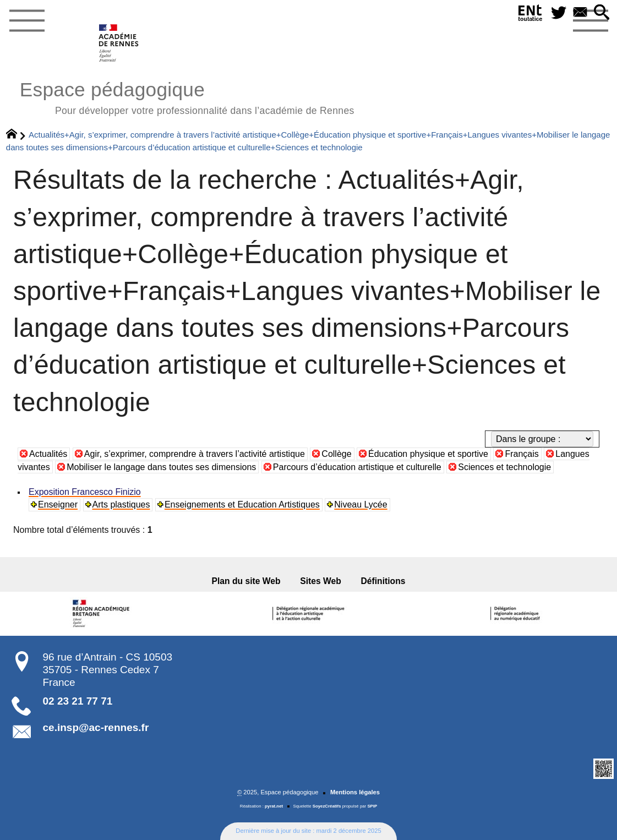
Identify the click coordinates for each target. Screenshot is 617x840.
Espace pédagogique (187, 97)
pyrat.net (274, 806)
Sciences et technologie (504, 467)
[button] (602, 13)
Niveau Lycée (361, 504)
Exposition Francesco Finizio (85, 492)
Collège (336, 454)
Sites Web (321, 581)
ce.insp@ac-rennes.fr (96, 727)
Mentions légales (355, 792)
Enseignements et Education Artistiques (242, 504)
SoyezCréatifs (327, 806)
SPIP (372, 806)
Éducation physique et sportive (428, 454)
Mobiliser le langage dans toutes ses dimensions (161, 467)
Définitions (383, 581)
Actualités (48, 454)
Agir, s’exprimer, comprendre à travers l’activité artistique (195, 454)
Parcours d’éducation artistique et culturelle (357, 467)
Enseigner (58, 504)
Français (522, 454)
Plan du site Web (246, 581)
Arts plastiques (121, 504)
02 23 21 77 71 (78, 701)
